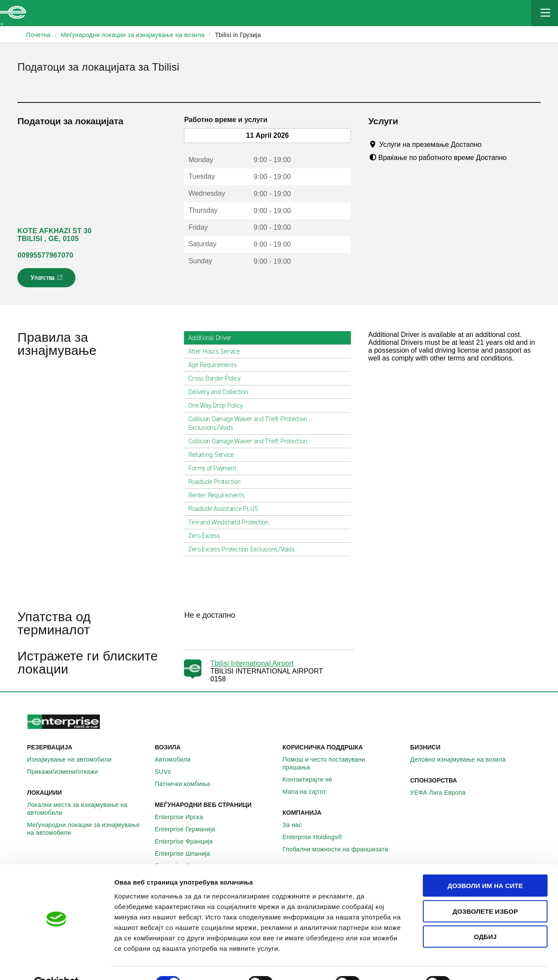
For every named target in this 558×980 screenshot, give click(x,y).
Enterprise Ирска (184, 817)
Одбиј (485, 916)
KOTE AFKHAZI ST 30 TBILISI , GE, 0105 (54, 235)
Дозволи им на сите (485, 865)
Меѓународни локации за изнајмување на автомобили (87, 829)
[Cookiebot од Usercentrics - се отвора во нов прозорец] (56, 963)
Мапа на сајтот (309, 792)
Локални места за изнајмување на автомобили (87, 809)
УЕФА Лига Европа (443, 793)
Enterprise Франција (189, 841)
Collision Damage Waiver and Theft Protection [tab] (251, 441)
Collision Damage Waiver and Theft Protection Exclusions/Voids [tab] (267, 423)
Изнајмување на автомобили (74, 759)
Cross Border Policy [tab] (218, 378)
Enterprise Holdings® (317, 837)
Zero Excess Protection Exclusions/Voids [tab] (245, 549)
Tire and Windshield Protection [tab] (232, 522)
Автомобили (177, 759)
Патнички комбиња (187, 784)
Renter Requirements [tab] (220, 495)
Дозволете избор (485, 891)
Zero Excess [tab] (208, 536)
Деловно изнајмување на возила (463, 759)
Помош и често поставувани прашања (343, 763)
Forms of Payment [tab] (216, 468)
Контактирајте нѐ (312, 779)
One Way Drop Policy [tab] (219, 405)
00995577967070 (45, 255)
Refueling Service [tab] (214, 455)
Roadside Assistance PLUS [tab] (227, 509)
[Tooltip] (490, 144)
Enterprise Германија (190, 829)
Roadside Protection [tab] (218, 482)
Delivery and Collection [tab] (221, 392)
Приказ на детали (496, 963)
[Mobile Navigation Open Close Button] (545, 13)
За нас (297, 825)
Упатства (47, 280)
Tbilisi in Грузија (238, 35)
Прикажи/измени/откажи (67, 772)
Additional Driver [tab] (213, 338)
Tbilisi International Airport (252, 663)
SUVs (168, 772)
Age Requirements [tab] (216, 365)
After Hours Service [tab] (217, 351)
